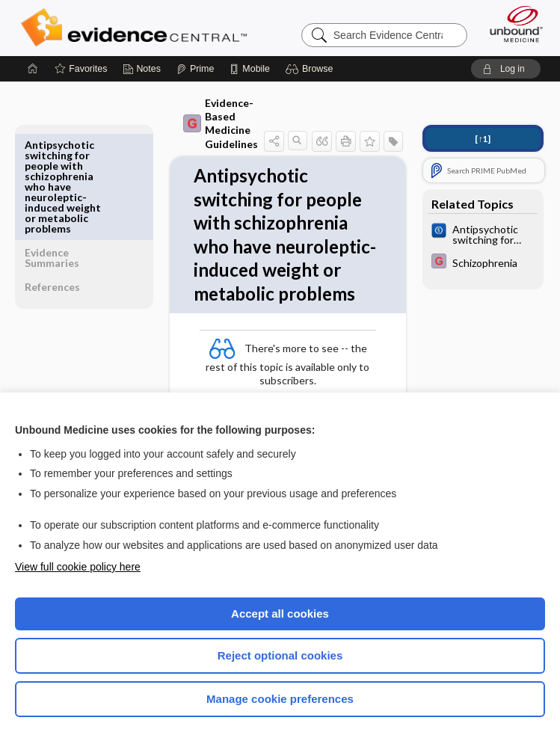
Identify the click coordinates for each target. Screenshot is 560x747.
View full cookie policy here (78, 567)
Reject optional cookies (280, 655)
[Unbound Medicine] (511, 24)
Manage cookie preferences (280, 699)
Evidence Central (137, 28)
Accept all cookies (280, 614)
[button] (311, 69)
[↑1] (480, 139)
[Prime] (195, 69)
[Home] (33, 69)
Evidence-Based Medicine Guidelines (194, 123)
